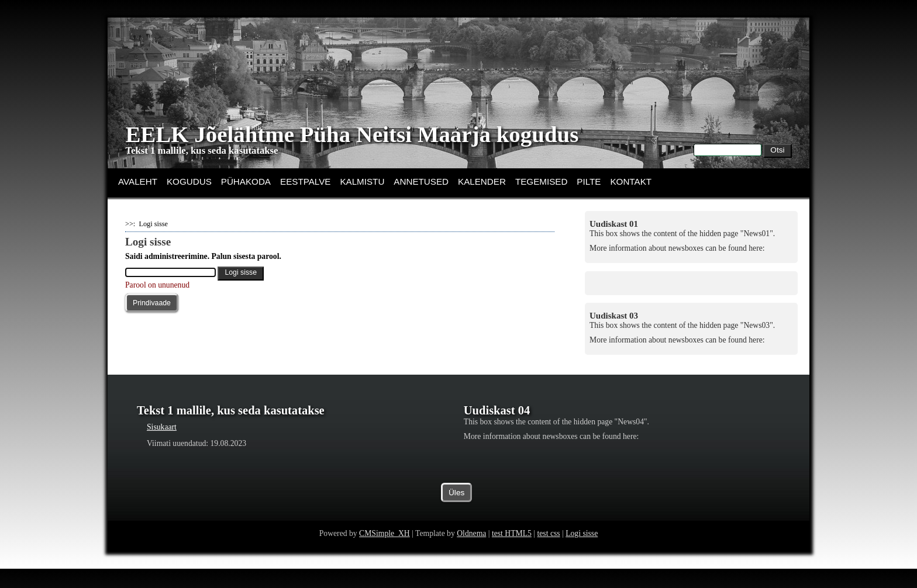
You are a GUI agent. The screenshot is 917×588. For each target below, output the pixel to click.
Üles (456, 512)
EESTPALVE (305, 181)
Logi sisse (582, 552)
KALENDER (482, 181)
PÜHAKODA (246, 181)
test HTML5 (512, 552)
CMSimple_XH (385, 552)
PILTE (589, 181)
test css (548, 552)
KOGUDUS (189, 181)
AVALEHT (138, 181)
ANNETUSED (421, 181)
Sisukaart (162, 427)
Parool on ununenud (157, 285)
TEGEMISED (541, 181)
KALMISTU (362, 181)
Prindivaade (152, 303)
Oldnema (471, 552)
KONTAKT (631, 181)
